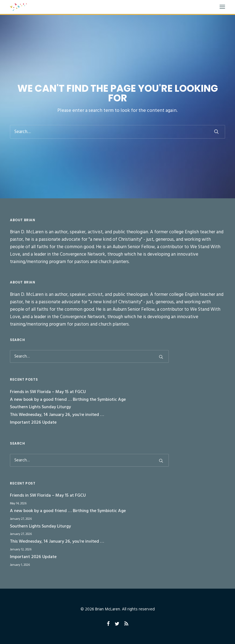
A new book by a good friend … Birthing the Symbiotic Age (68, 400)
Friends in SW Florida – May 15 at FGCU (48, 392)
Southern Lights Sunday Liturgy (40, 407)
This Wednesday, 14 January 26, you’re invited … (57, 415)
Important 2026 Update (33, 423)
